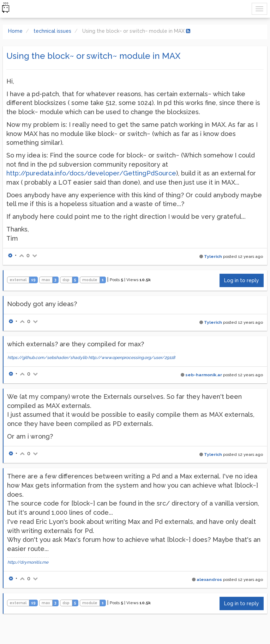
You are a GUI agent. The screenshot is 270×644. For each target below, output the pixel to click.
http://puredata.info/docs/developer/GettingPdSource (91, 173)
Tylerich (213, 256)
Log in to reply (242, 280)
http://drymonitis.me (28, 562)
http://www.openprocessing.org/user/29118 (132, 358)
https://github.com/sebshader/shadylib (47, 358)
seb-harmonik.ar (204, 375)
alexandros (209, 580)
